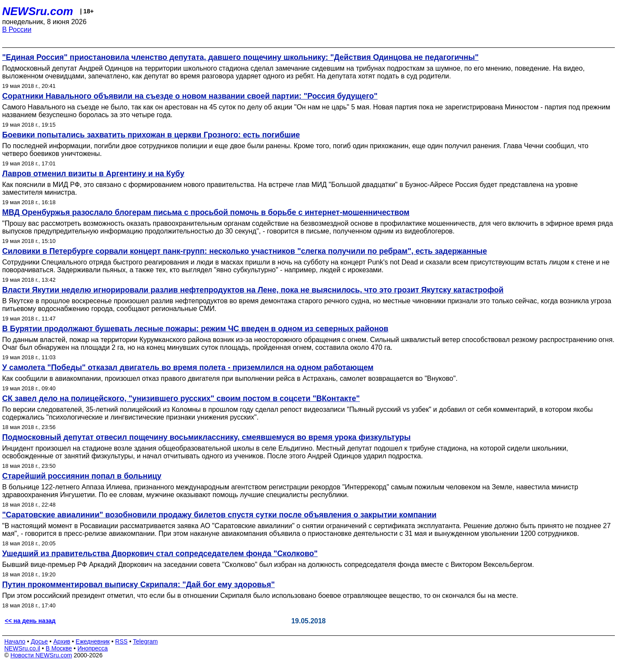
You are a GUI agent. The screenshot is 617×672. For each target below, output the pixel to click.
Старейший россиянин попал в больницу (82, 476)
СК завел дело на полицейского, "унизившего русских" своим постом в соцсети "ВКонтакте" (181, 398)
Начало (15, 641)
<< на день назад (30, 621)
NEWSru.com (38, 11)
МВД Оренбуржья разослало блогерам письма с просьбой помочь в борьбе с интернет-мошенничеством (206, 212)
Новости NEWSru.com (41, 655)
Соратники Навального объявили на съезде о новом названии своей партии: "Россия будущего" (190, 96)
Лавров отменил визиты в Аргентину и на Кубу (93, 174)
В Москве (59, 648)
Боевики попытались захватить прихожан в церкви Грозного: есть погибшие (151, 135)
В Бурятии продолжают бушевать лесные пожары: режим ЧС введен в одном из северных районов (195, 329)
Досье (39, 641)
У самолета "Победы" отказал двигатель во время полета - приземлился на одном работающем (188, 367)
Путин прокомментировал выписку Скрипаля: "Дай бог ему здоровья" (139, 585)
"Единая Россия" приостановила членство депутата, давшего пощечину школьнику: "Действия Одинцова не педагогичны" (240, 57)
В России (17, 30)
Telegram (146, 641)
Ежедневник (93, 641)
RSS (121, 641)
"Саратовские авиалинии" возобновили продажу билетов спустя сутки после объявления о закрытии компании (219, 515)
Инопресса (93, 648)
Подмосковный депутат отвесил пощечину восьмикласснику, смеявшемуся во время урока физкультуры (206, 437)
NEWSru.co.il (22, 648)
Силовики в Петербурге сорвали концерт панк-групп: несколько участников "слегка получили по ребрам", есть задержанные (245, 251)
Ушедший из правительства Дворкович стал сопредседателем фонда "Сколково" (160, 554)
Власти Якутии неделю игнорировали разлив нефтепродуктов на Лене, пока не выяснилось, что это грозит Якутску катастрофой (253, 290)
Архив (62, 641)
